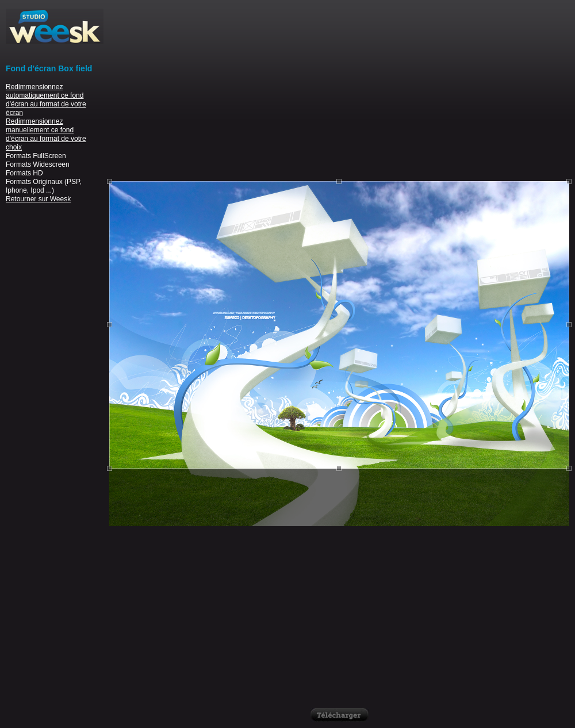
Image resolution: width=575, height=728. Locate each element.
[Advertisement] (339, 89)
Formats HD (24, 173)
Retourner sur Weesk (38, 199)
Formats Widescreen (38, 164)
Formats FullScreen (36, 156)
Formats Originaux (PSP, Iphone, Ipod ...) (44, 186)
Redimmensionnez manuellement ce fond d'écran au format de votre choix (46, 134)
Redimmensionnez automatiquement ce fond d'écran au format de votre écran (46, 100)
